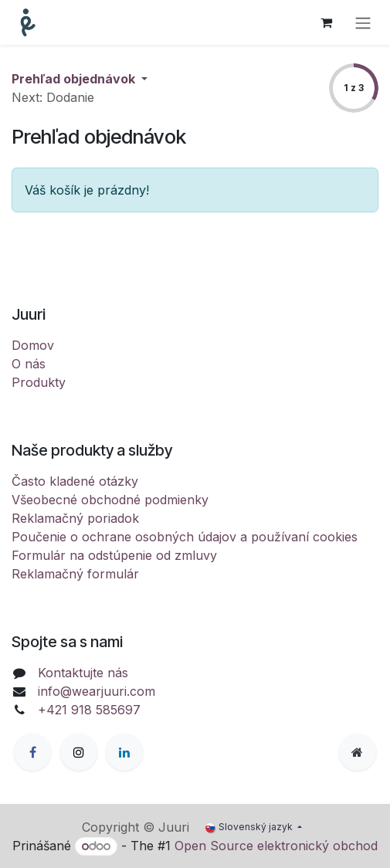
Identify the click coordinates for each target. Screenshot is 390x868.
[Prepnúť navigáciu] (363, 22)
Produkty (39, 382)
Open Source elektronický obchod (276, 846)
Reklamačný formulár (75, 574)
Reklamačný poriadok (75, 518)
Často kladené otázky (75, 481)
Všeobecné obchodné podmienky (110, 500)
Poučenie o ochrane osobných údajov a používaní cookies (185, 537)
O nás (29, 364)
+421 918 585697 (89, 710)
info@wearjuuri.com (97, 691)
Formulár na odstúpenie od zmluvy (114, 555)
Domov (33, 345)
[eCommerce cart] (326, 22)
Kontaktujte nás (83, 673)
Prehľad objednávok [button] (75, 79)
